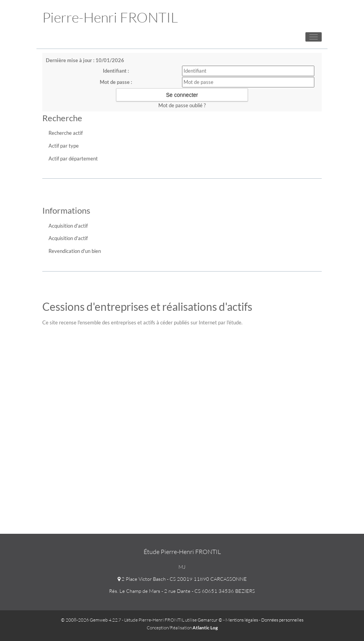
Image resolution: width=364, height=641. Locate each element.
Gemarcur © (210, 620)
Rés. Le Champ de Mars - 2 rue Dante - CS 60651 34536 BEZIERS (182, 591)
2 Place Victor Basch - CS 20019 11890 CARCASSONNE (182, 579)
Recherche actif (66, 133)
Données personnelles (282, 620)
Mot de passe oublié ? (182, 105)
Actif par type (64, 146)
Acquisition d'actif (68, 226)
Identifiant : (116, 71)
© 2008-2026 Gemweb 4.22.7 (91, 620)
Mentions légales (242, 620)
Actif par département (73, 159)
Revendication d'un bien (75, 251)
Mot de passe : (116, 82)
